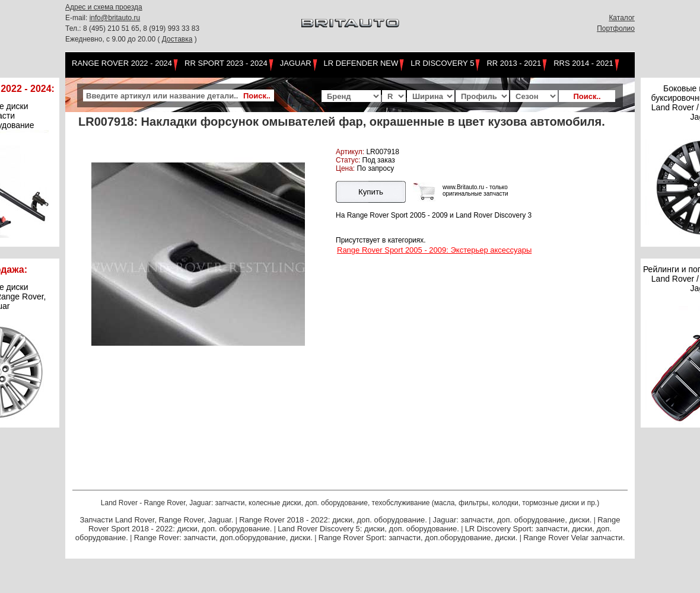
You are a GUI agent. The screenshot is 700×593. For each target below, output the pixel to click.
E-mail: (77, 18)
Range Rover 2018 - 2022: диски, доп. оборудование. (333, 520)
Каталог (622, 18)
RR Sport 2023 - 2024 (226, 63)
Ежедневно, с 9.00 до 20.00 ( (114, 39)
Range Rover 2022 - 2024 (122, 63)
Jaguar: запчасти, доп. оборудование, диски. (513, 520)
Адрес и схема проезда (104, 7)
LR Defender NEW (361, 63)
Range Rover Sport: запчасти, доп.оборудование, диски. (418, 538)
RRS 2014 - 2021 (583, 63)
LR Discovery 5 (442, 63)
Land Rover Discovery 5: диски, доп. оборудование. (368, 529)
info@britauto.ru (115, 18)
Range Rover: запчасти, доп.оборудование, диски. (223, 538)
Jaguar (296, 63)
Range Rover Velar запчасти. (574, 538)
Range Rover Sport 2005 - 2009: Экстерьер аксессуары (434, 250)
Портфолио (616, 28)
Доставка (177, 39)
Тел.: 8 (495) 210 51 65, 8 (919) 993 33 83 (132, 28)
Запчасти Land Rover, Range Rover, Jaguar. (156, 520)
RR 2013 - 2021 (514, 63)
